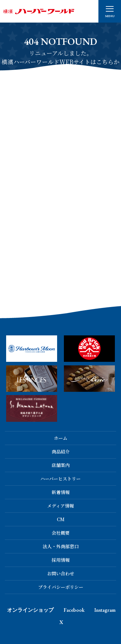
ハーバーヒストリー (60, 479)
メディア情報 (60, 506)
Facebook (74, 610)
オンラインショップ (30, 610)
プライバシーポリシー (61, 587)
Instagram (105, 610)
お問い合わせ (61, 573)
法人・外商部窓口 (61, 546)
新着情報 (61, 492)
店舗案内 (61, 465)
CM (61, 519)
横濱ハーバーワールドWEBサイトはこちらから (60, 66)
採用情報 (61, 560)
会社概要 (61, 533)
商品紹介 (61, 451)
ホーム (61, 438)
